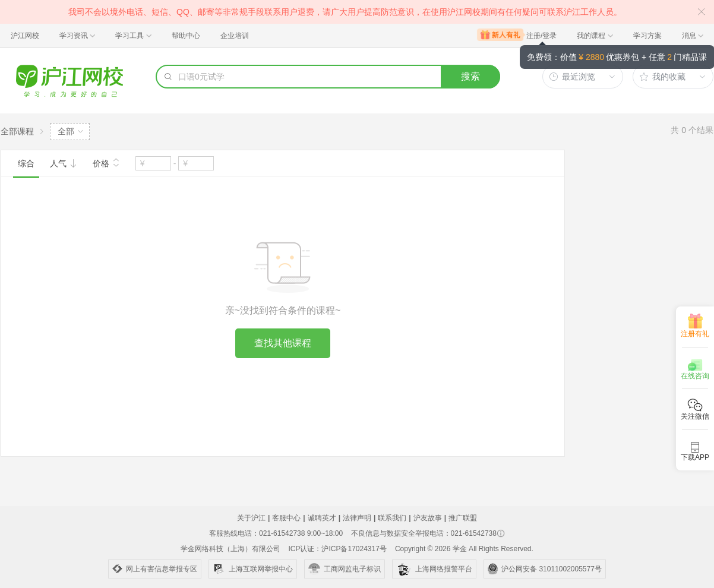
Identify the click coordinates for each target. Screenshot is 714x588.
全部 (66, 131)
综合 (26, 163)
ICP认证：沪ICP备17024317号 (337, 549)
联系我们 (392, 518)
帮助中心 (186, 36)
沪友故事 (428, 518)
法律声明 (357, 518)
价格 (106, 162)
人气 (64, 163)
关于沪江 (251, 518)
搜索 (470, 76)
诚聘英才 (322, 518)
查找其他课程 (283, 343)
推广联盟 (463, 518)
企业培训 (235, 36)
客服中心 (286, 518)
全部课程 (17, 131)
